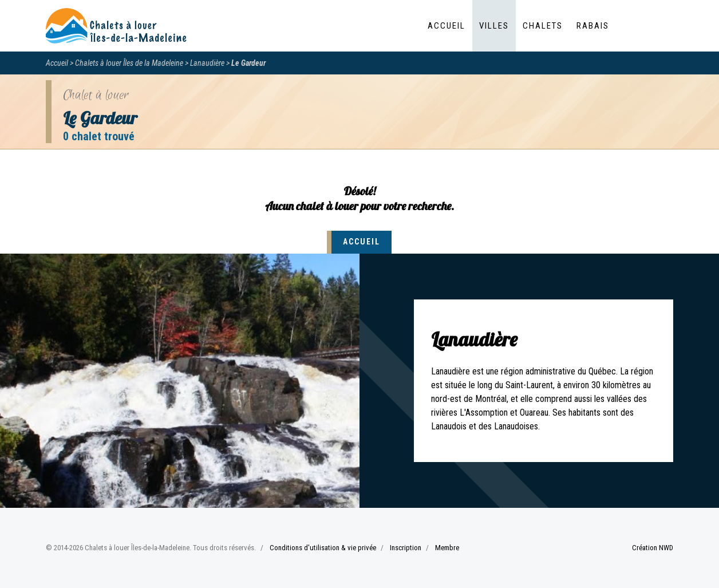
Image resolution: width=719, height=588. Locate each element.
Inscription (406, 548)
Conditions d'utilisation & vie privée (323, 548)
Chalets (543, 26)
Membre (447, 548)
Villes (494, 26)
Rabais (593, 26)
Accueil (447, 26)
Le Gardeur (248, 63)
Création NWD (653, 548)
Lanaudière (207, 63)
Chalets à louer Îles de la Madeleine (129, 63)
